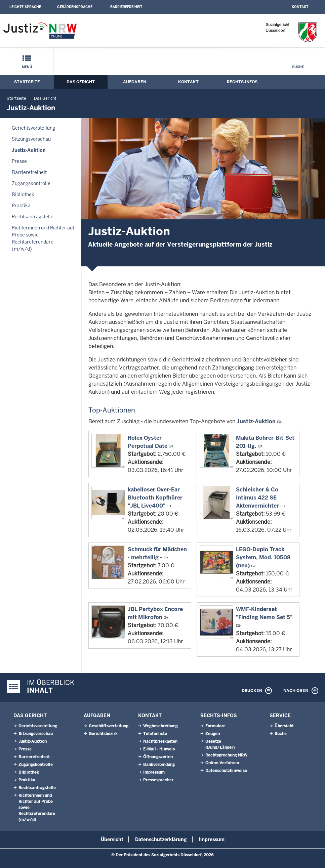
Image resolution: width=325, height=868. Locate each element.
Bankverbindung (159, 765)
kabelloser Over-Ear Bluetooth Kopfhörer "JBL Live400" (155, 498)
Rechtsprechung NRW (226, 755)
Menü (27, 67)
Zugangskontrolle (31, 183)
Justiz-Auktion (29, 150)
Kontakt (300, 7)
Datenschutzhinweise (226, 771)
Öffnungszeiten (158, 757)
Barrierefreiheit (126, 7)
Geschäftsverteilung (109, 726)
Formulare (215, 726)
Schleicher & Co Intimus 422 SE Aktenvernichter (257, 498)
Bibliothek (23, 194)
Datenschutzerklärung (161, 839)
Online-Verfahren (222, 763)
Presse (19, 161)
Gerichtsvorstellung (33, 128)
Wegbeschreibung (160, 726)
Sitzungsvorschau (31, 139)
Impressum (154, 772)
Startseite (27, 82)
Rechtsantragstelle (33, 217)
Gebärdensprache (75, 7)
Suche (298, 67)
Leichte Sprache (25, 7)
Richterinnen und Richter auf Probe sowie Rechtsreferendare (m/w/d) (43, 238)
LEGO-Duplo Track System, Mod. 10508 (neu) (263, 557)
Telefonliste (155, 734)
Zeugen (213, 734)
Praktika (21, 206)
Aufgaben (135, 82)
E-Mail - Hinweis (159, 749)
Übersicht (284, 726)
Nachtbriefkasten (160, 741)
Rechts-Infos (242, 82)
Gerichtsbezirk (103, 734)
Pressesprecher (158, 780)
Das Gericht (81, 82)
